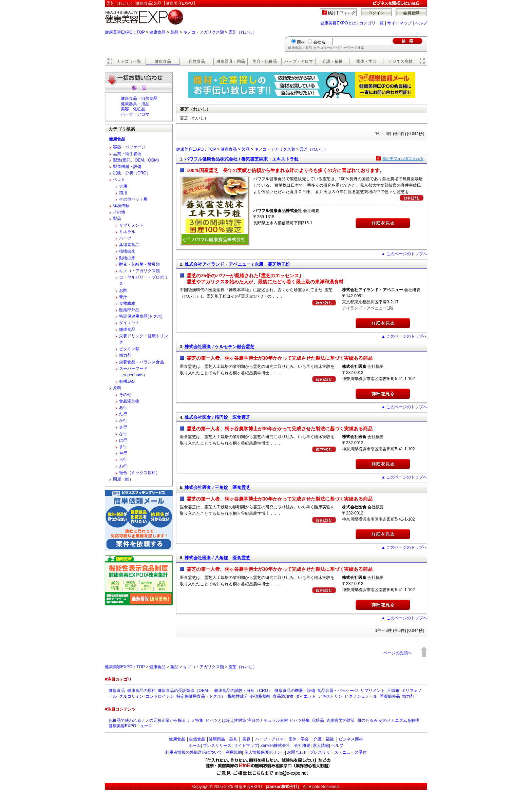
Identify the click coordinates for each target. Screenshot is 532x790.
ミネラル (127, 232)
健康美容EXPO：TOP (125, 32)
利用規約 (234, 752)
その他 (119, 212)
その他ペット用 (133, 199)
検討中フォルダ (342, 13)
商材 (301, 42)
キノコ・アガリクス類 (204, 32)
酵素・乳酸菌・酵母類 (139, 264)
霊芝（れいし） (243, 32)
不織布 (393, 691)
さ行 (123, 427)
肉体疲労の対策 (341, 720)
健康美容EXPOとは (338, 23)
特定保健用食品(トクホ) (141, 316)
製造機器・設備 (127, 167)
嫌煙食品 (127, 330)
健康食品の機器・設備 (295, 691)
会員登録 (411, 13)
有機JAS (127, 381)
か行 (123, 420)
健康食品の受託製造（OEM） (185, 691)
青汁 (123, 297)
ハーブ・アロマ (299, 61)
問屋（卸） (123, 479)
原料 (117, 388)
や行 (123, 453)
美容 (246, 739)
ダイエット (129, 323)
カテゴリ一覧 (372, 23)
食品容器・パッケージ (338, 691)
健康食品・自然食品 (139, 98)
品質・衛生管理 (127, 154)
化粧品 (318, 720)
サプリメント (131, 225)
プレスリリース (217, 746)
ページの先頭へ (398, 653)
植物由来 (127, 251)
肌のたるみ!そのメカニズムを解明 (388, 720)
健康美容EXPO (248, 787)
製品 (174, 32)
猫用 (123, 193)
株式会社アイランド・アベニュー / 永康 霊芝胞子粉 (237, 264)
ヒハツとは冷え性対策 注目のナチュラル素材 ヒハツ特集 (258, 720)
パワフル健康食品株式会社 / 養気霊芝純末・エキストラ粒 (242, 159)
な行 (123, 434)
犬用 (123, 186)
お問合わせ (297, 752)
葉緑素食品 (129, 245)
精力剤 (125, 355)
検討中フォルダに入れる (403, 158)
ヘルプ (421, 23)
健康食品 (157, 32)
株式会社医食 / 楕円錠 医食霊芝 (217, 417)
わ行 (123, 466)
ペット (119, 180)
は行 (123, 440)
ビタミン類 (129, 349)
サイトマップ (399, 23)
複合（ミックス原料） (139, 473)
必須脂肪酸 (260, 696)
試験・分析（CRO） (132, 173)
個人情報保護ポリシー (265, 752)
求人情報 (321, 746)
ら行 (123, 459)
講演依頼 (121, 206)
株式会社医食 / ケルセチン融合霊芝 (220, 347)
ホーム (195, 746)
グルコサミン (131, 696)
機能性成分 (238, 696)
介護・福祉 (332, 61)
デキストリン (330, 696)
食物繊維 (127, 303)
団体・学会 (366, 61)
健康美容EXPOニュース (130, 726)
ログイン (376, 13)
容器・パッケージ (129, 147)
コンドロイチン (160, 696)
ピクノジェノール (361, 696)
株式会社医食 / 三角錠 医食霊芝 (217, 487)
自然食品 (197, 61)
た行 (123, 414)
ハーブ (125, 238)
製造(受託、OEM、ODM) (136, 160)
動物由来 (127, 258)
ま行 (123, 447)
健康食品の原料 (141, 691)
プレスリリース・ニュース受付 (338, 752)
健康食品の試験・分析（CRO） (243, 691)
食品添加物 (129, 401)
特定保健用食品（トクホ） (201, 696)
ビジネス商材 (400, 61)
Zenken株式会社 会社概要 (285, 746)
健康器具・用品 (231, 61)
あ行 (123, 408)
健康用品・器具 (223, 739)
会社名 (319, 42)
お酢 (123, 290)
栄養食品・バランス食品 (141, 362)
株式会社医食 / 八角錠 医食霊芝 (217, 558)
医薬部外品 (129, 310)
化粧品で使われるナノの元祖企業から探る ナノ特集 (156, 720)
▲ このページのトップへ (404, 254)
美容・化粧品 (265, 61)
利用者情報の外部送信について (194, 752)
